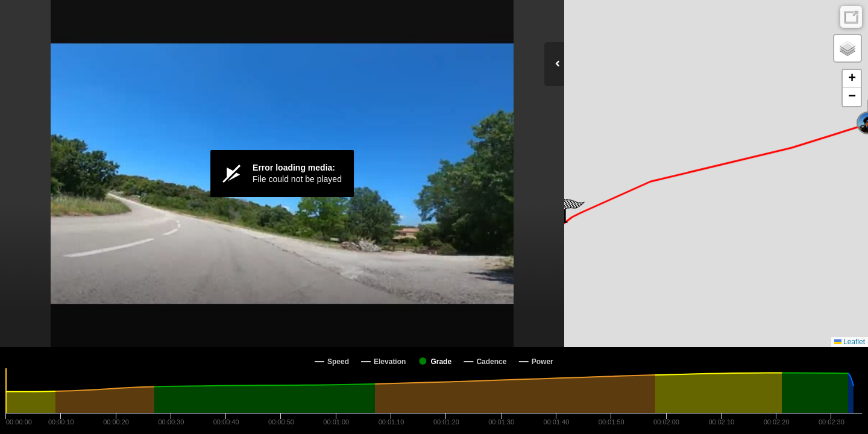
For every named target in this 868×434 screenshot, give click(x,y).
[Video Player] (282, 174)
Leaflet (850, 342)
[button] (573, 211)
